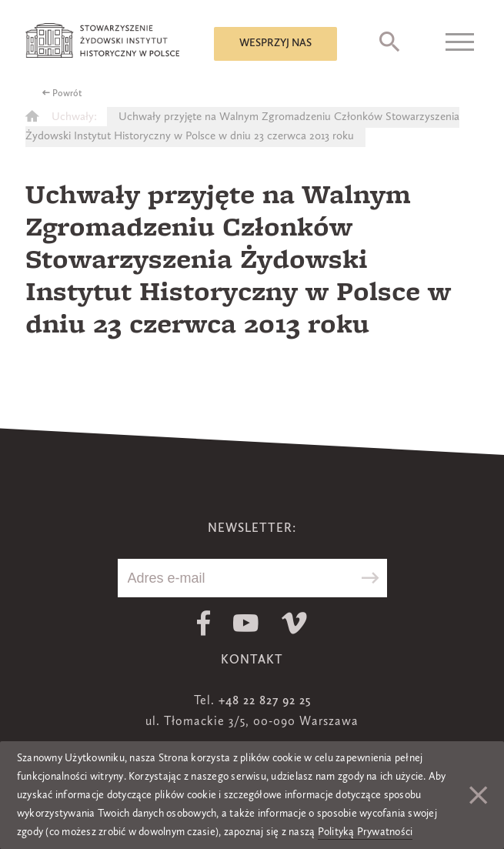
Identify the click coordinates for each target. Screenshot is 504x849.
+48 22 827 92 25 (265, 701)
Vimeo (294, 623)
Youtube (246, 623)
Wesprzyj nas (275, 43)
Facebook (204, 623)
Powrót (67, 94)
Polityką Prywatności (365, 832)
